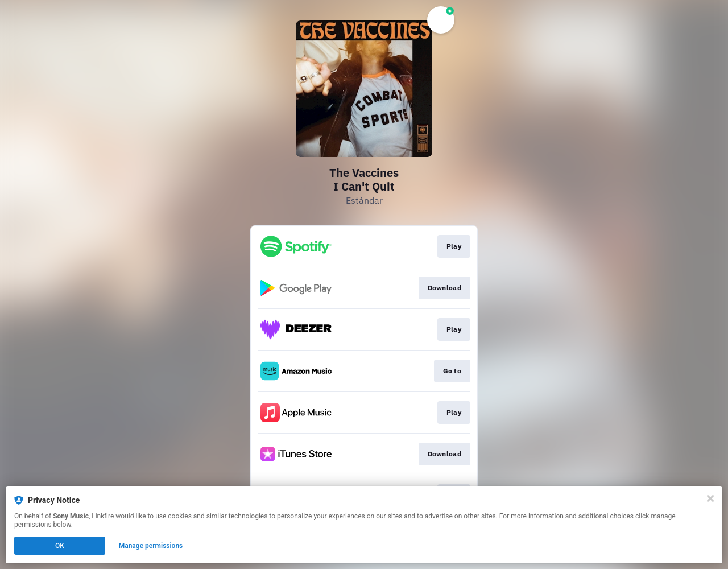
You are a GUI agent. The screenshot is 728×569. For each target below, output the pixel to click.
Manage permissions (151, 546)
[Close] (710, 498)
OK (60, 546)
